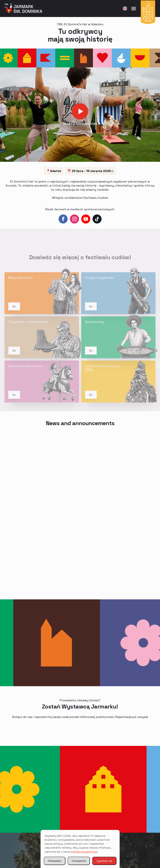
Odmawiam (55, 861)
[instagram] (74, 219)
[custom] (97, 219)
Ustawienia (79, 861)
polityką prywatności (84, 852)
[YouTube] (86, 219)
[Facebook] (63, 219)
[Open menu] (134, 8)
